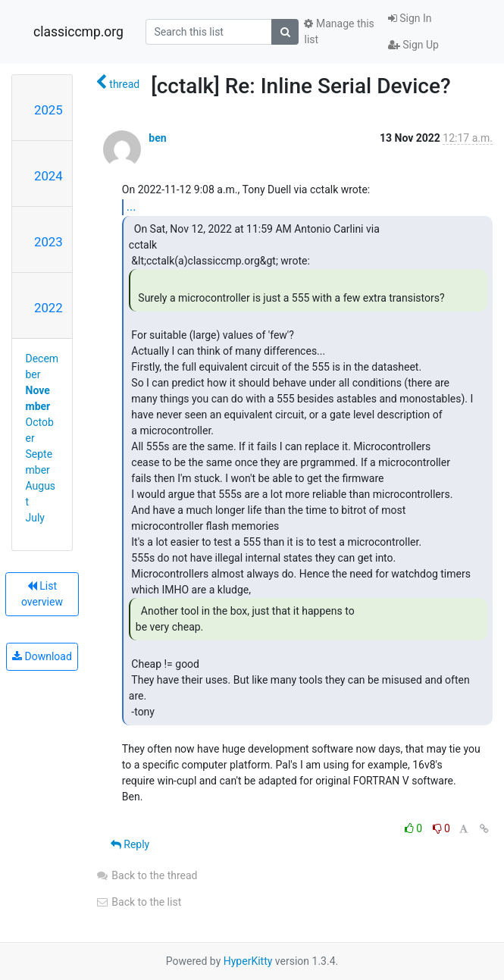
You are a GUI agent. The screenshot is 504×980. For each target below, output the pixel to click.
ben (157, 138)
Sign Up (413, 45)
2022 (49, 308)
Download (42, 656)
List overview (42, 594)
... (131, 207)
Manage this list (339, 31)
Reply (130, 844)
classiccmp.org (78, 32)
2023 (49, 242)
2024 (49, 176)
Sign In (410, 18)
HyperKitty (248, 961)
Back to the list (138, 902)
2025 (49, 110)
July (35, 518)
